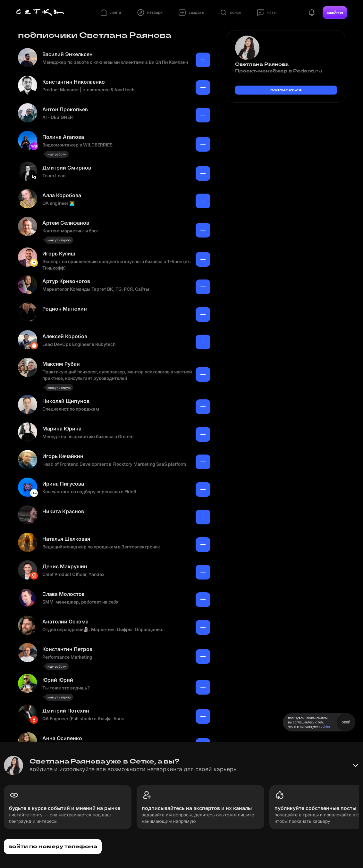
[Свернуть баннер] (355, 765)
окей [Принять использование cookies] (346, 722)
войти (335, 13)
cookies (325, 726)
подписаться (286, 90)
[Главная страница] (40, 13)
